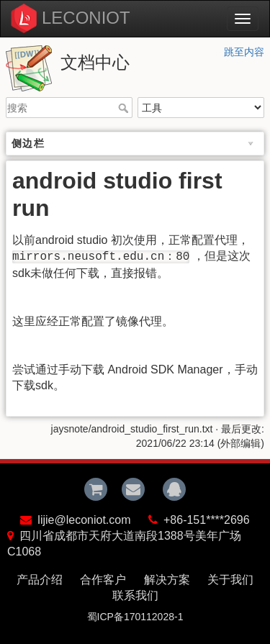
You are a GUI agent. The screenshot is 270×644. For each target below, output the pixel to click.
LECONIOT (86, 18)
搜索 (125, 108)
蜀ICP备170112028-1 (135, 617)
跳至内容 (244, 52)
